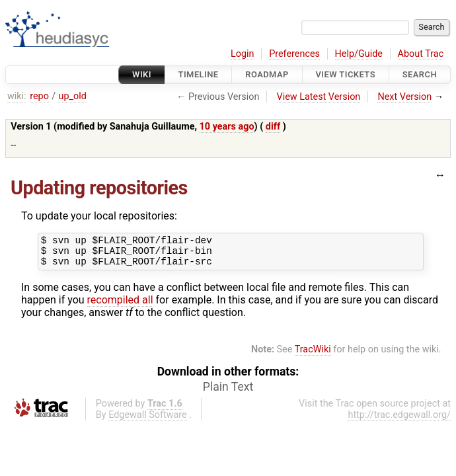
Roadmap (267, 74)
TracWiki (313, 355)
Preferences (294, 54)
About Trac (421, 54)
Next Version (404, 97)
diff (273, 127)
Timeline (199, 74)
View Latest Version (319, 97)
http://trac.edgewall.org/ (399, 421)
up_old (72, 96)
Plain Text (228, 393)
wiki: (17, 96)
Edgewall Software (148, 421)
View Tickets (346, 74)
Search (420, 74)
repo (39, 96)
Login (243, 54)
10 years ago (227, 127)
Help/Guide (359, 54)
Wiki (142, 74)
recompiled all (120, 306)
